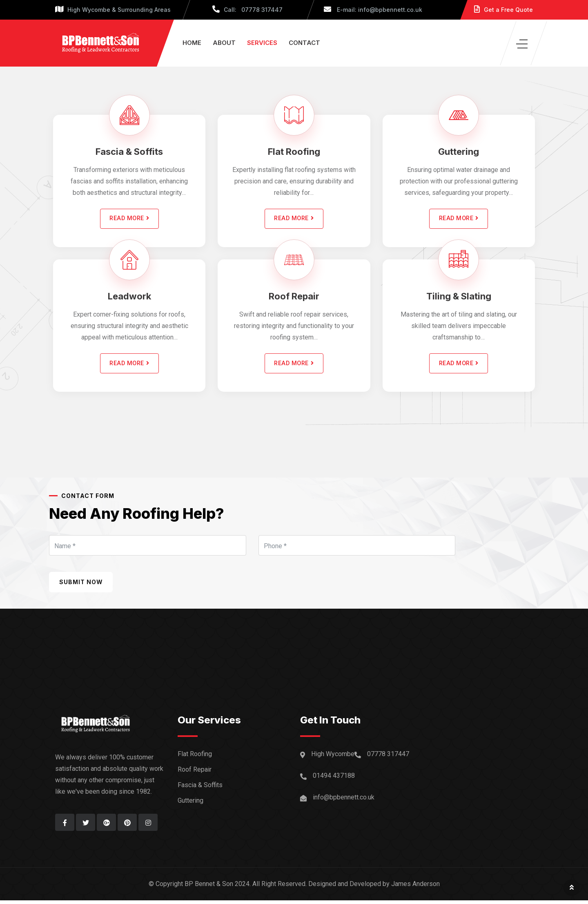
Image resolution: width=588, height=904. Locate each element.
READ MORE (129, 220)
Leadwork (129, 298)
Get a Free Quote (503, 10)
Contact (304, 43)
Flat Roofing (294, 152)
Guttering (459, 152)
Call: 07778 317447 (247, 10)
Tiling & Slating (459, 298)
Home (192, 43)
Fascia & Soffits (129, 152)
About (224, 43)
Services (262, 43)
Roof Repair (294, 298)
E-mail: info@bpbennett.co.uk (373, 10)
